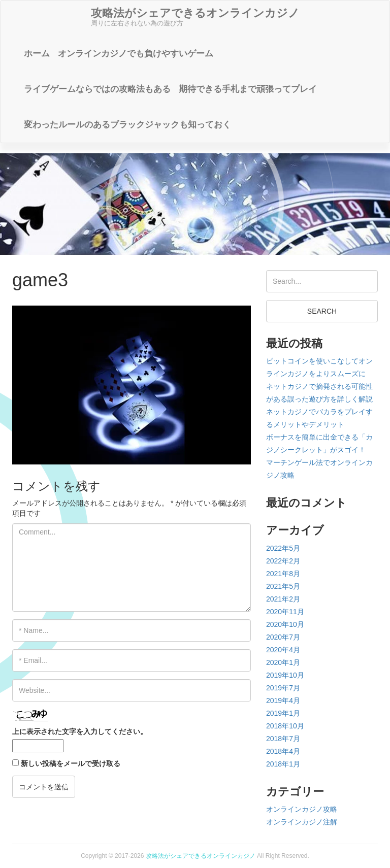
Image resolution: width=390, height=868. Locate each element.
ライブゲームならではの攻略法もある (97, 89)
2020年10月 (285, 624)
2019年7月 (283, 688)
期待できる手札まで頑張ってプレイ (248, 89)
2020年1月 (283, 662)
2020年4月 (283, 650)
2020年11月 (285, 612)
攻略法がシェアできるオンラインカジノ (201, 856)
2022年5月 (283, 548)
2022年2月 (283, 561)
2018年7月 (283, 739)
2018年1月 (283, 764)
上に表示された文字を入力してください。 (80, 731)
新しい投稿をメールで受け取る (71, 763)
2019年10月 (285, 675)
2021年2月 (283, 599)
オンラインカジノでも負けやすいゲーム (136, 54)
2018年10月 (285, 726)
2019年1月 (283, 713)
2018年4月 (283, 751)
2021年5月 (283, 586)
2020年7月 (283, 637)
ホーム (37, 54)
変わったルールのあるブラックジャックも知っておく (127, 125)
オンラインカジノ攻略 (302, 809)
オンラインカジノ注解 (302, 822)
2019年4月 (283, 700)
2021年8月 (283, 574)
